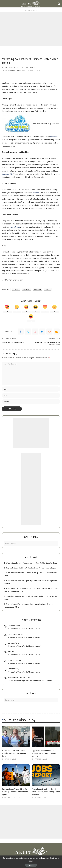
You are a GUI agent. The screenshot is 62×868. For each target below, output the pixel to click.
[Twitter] (28, 332)
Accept (31, 865)
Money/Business (9, 70)
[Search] (59, 4)
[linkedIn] (42, 332)
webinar (36, 193)
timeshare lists (7, 174)
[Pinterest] (35, 332)
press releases (15, 227)
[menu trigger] (5, 4)
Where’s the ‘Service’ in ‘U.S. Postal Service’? (25, 629)
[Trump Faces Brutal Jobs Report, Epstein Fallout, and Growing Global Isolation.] (46, 775)
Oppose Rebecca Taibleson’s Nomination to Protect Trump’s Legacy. (31, 568)
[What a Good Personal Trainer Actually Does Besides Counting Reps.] (16, 737)
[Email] (57, 332)
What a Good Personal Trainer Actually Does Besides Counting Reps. (32, 563)
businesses (54, 137)
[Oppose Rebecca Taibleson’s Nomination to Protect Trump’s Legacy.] (46, 737)
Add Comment (32, 67)
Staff (7, 67)
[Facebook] (21, 332)
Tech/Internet (21, 70)
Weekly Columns (34, 70)
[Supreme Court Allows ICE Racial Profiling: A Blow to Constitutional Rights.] (16, 775)
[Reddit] (49, 332)
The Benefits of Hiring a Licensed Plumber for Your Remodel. (30, 681)
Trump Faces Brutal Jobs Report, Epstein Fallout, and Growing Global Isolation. (46, 791)
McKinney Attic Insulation (18, 677)
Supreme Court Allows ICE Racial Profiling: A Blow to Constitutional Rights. (15, 791)
